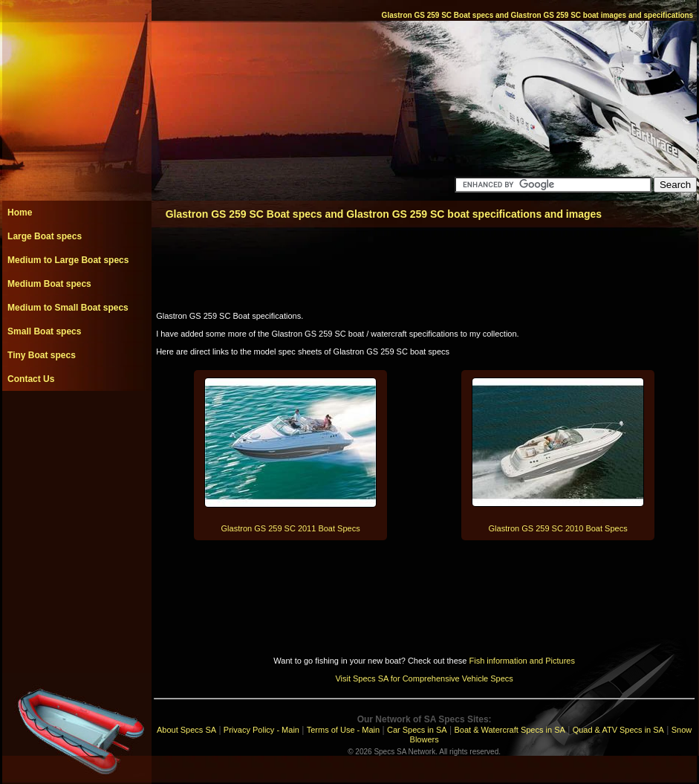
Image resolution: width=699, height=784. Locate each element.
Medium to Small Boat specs (68, 308)
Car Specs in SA (417, 730)
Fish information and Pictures (521, 661)
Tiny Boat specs (42, 355)
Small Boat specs (44, 331)
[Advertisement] (77, 424)
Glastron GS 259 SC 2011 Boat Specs (291, 528)
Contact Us (31, 379)
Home (20, 213)
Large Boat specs (45, 236)
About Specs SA (186, 730)
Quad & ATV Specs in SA (618, 730)
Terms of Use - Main (343, 730)
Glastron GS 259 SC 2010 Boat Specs (558, 528)
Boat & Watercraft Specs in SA (509, 730)
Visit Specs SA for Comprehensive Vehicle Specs (424, 678)
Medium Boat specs (49, 284)
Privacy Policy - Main (261, 730)
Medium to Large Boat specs (68, 260)
